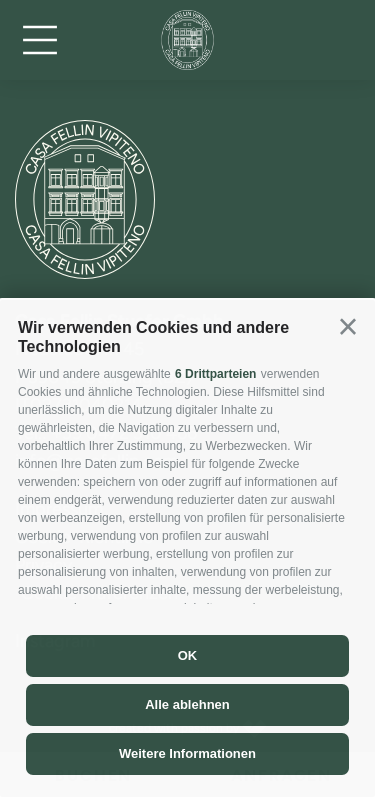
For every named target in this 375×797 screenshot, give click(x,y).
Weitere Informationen (187, 753)
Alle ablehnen (187, 704)
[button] (348, 327)
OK (188, 655)
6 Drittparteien (215, 374)
